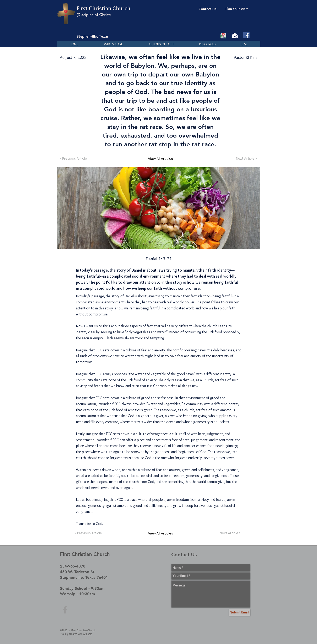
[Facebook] (246, 35)
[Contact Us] (208, 9)
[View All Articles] (160, 159)
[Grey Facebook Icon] (65, 610)
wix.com (88, 634)
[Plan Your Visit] (237, 9)
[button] (113, 44)
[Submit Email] (240, 612)
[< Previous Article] (74, 159)
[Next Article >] (246, 159)
